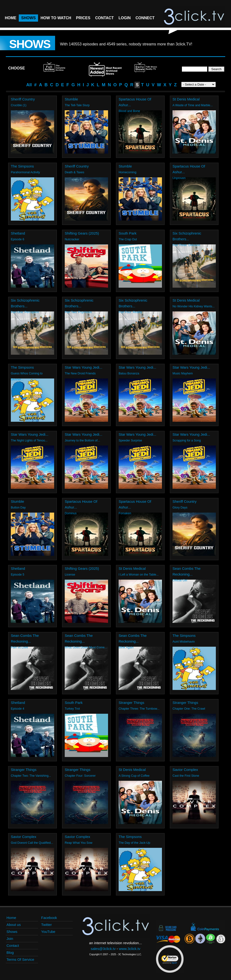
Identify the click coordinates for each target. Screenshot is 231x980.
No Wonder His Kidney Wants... (194, 306)
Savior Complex (185, 770)
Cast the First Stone (186, 776)
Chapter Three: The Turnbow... (139, 709)
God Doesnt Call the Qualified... (32, 843)
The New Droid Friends (80, 373)
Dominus (71, 513)
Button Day (18, 508)
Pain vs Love (19, 647)
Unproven (179, 178)
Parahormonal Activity (25, 172)
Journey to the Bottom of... (82, 440)
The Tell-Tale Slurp (77, 105)
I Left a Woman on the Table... (139, 575)
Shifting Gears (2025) (82, 233)
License (70, 575)
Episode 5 (18, 575)
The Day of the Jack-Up (134, 843)
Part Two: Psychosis (78, 312)
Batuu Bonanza (129, 373)
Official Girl (180, 580)
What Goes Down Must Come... (86, 647)
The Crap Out (128, 239)
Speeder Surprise (130, 440)
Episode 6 (18, 239)
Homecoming (128, 172)
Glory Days (180, 508)
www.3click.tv (130, 949)
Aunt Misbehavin (184, 642)
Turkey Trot (72, 709)
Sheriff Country (23, 99)
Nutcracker (72, 239)
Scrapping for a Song (187, 440)
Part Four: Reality (130, 312)
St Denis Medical (186, 99)
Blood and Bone (129, 111)
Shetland (18, 233)
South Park (128, 233)
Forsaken (125, 513)
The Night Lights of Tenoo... (29, 440)
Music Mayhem (183, 373)
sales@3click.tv (103, 949)
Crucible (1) (19, 105)
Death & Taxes (74, 172)
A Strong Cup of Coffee (134, 776)
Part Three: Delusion (186, 245)
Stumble (71, 99)
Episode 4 (18, 709)
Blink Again (126, 647)
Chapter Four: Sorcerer (80, 776)
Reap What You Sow (79, 843)
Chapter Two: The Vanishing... (31, 776)
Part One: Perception (25, 312)
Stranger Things (131, 703)
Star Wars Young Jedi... (83, 367)
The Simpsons (22, 166)
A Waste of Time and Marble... (193, 105)
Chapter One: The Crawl (189, 709)
